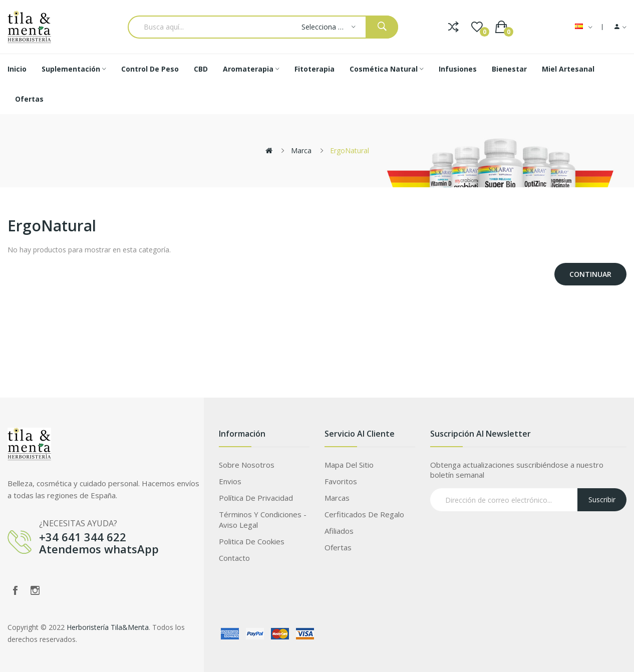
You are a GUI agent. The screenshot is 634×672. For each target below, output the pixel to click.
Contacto (234, 558)
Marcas (337, 498)
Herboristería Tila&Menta (108, 627)
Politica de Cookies (252, 541)
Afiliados (339, 531)
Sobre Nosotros (247, 465)
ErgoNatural (350, 150)
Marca (301, 150)
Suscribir (602, 499)
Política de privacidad (256, 498)
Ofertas (338, 547)
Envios (230, 481)
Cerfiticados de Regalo (364, 514)
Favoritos (341, 481)
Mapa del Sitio (349, 465)
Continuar (590, 274)
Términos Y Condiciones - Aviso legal (263, 520)
